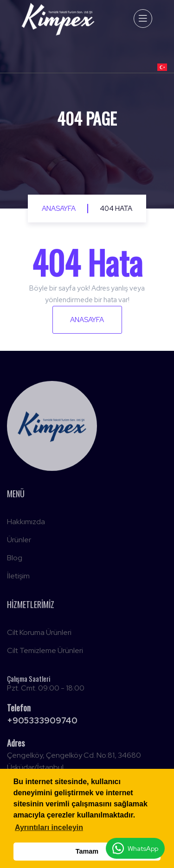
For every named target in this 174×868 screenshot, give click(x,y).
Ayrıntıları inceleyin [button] (49, 827)
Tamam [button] (87, 851)
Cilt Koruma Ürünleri (39, 634)
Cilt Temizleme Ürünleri (45, 652)
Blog (15, 560)
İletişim (18, 578)
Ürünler (19, 542)
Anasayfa (59, 209)
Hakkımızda (26, 523)
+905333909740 (42, 722)
